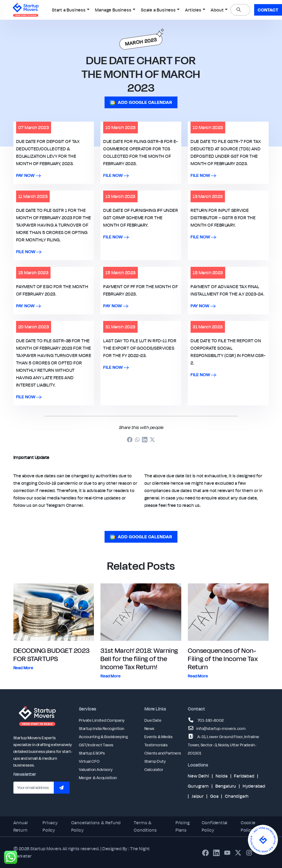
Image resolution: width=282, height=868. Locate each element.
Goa (214, 796)
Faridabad (244, 776)
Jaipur (198, 796)
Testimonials (156, 745)
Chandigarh (237, 796)
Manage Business (113, 10)
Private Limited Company (102, 720)
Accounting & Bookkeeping (103, 737)
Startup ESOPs (92, 753)
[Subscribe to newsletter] (62, 788)
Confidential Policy (215, 826)
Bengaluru (226, 786)
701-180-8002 (211, 720)
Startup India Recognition (102, 729)
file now (116, 175)
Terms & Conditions (145, 826)
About (217, 10)
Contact (268, 10)
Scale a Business (158, 10)
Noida (222, 776)
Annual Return (21, 826)
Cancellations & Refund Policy (96, 826)
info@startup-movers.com (221, 729)
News (149, 729)
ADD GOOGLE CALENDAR (141, 102)
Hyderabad (254, 786)
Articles (193, 10)
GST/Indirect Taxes (96, 745)
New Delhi (198, 776)
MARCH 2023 (141, 42)
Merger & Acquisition (98, 778)
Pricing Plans (183, 826)
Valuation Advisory (96, 770)
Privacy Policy (50, 826)
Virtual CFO (89, 761)
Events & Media (158, 737)
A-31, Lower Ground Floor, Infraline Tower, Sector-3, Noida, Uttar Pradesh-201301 (223, 745)
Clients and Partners (163, 753)
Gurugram (198, 786)
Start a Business (69, 10)
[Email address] (34, 788)
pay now (29, 175)
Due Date (153, 720)
